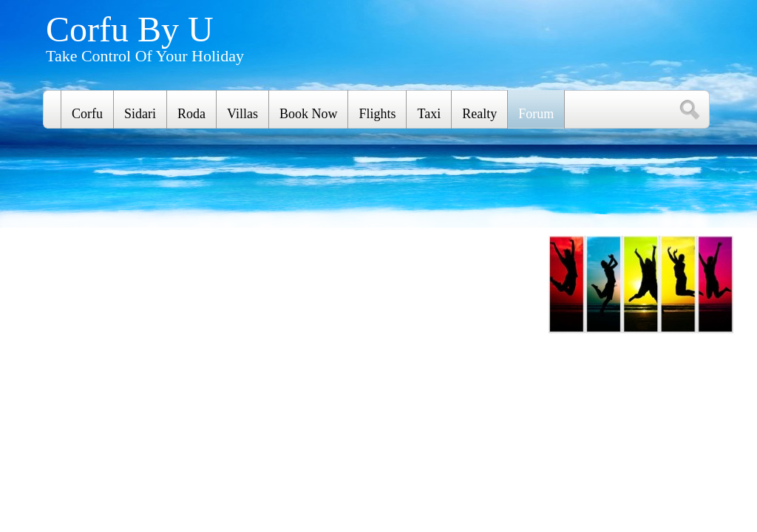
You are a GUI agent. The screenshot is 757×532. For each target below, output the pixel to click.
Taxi (429, 114)
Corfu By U (130, 29)
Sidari (140, 114)
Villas (242, 114)
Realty (479, 114)
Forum (536, 114)
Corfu (87, 114)
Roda (191, 114)
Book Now (309, 114)
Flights (377, 114)
